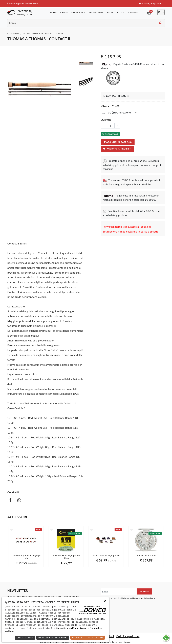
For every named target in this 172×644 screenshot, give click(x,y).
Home (53, 12)
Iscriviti (144, 591)
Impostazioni (25, 638)
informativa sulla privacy (70, 628)
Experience (78, 12)
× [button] (105, 601)
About (64, 12)
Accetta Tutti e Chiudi (88, 638)
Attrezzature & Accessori (37, 34)
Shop (93, 12)
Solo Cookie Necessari (53, 638)
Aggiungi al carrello (117, 142)
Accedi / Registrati (150, 3)
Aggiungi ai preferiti (117, 149)
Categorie (13, 34)
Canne (60, 34)
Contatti (133, 12)
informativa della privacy (144, 598)
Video (120, 12)
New (101, 12)
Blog (110, 12)
